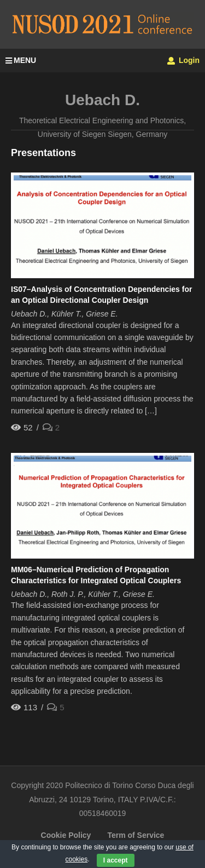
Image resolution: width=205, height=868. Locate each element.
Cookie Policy (66, 835)
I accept (116, 860)
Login (183, 60)
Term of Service (136, 835)
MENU (21, 60)
